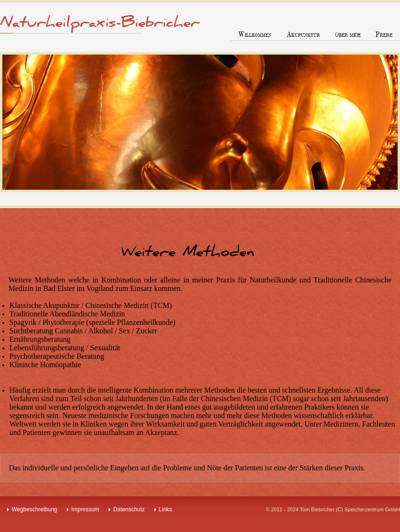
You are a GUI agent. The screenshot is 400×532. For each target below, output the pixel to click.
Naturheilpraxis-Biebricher (100, 23)
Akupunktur (303, 35)
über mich (348, 35)
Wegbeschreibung (35, 509)
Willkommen (255, 35)
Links (166, 509)
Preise (384, 35)
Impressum (85, 509)
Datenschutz (129, 509)
